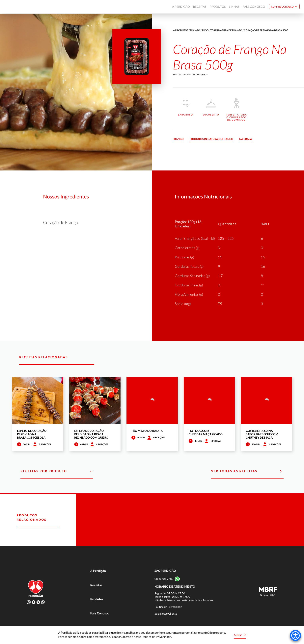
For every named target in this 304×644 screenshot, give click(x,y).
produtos (182, 30)
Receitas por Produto (57, 471)
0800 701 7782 (164, 579)
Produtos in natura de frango (222, 30)
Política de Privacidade (168, 607)
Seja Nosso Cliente (166, 614)
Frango (195, 30)
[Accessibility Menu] (295, 635)
